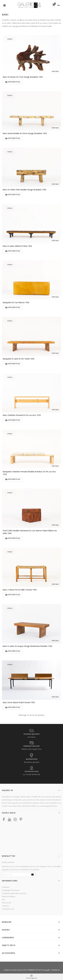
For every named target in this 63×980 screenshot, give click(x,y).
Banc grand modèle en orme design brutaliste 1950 (25, 133)
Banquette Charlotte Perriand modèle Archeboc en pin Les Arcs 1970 (29, 473)
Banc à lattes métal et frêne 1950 (17, 246)
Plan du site (7, 903)
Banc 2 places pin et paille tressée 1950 (20, 590)
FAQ (3, 900)
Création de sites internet (13, 970)
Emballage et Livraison (11, 890)
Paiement (6, 887)
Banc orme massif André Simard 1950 (19, 702)
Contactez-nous (8, 909)
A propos (5, 906)
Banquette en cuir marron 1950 (16, 302)
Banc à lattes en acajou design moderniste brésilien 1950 (27, 646)
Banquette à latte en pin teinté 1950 (18, 359)
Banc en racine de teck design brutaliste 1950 (23, 77)
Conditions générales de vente (14, 893)
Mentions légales (9, 896)
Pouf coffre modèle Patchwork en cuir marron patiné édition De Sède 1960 (30, 532)
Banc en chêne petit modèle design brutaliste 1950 (24, 190)
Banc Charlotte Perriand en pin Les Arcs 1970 (22, 415)
